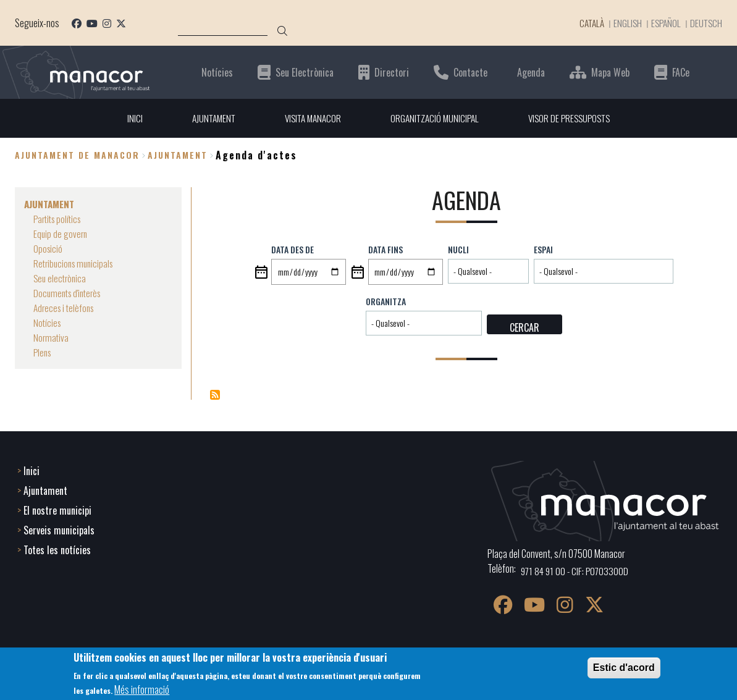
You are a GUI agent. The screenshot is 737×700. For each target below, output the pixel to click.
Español (664, 23)
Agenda (531, 72)
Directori (392, 72)
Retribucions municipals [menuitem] (76, 263)
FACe (681, 72)
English (624, 23)
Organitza (386, 301)
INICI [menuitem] (127, 118)
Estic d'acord (624, 668)
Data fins (385, 249)
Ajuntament (45, 489)
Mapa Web (610, 72)
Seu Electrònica (305, 72)
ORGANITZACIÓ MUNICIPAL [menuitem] (436, 118)
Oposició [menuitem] (48, 248)
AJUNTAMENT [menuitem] (207, 118)
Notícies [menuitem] (48, 323)
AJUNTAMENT (178, 155)
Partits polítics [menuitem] (60, 219)
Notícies (217, 72)
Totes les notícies (57, 549)
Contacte (470, 72)
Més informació (142, 689)
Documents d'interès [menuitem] (70, 293)
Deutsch (705, 23)
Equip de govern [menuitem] (61, 234)
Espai (543, 249)
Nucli (458, 249)
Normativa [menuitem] (52, 337)
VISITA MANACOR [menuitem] (310, 118)
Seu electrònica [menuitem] (61, 278)
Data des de (293, 249)
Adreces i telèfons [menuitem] (66, 308)
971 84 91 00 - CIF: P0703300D (577, 570)
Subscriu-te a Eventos (215, 395)
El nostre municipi (57, 509)
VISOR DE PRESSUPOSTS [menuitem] (575, 118)
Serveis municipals (59, 529)
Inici (32, 470)
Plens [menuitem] (43, 352)
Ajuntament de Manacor (77, 155)
